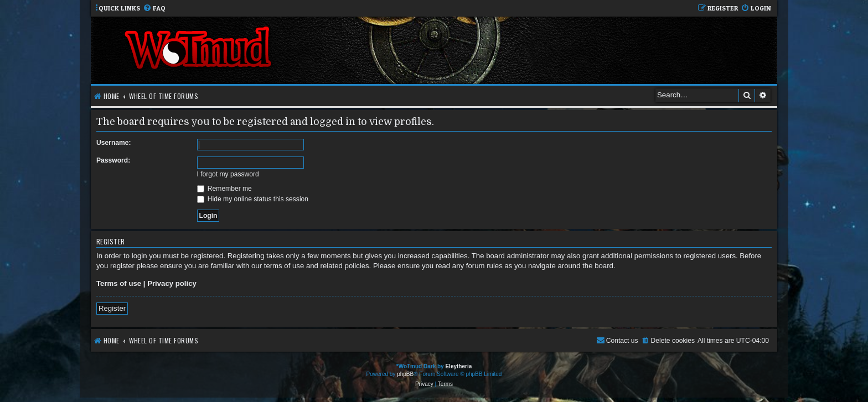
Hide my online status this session (253, 199)
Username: (114, 143)
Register (112, 308)
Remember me (224, 189)
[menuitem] (154, 9)
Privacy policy (172, 283)
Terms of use (119, 283)
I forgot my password (228, 174)
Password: (113, 160)
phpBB (405, 374)
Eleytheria (458, 366)
